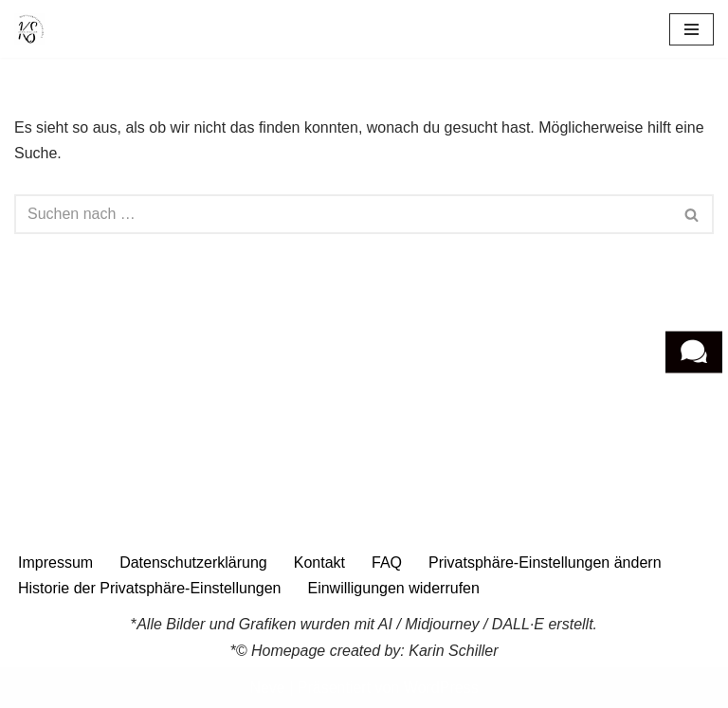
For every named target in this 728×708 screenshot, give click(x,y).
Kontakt (319, 563)
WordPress (441, 688)
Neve (267, 688)
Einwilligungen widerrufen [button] (393, 588)
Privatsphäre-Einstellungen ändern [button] (545, 563)
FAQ (387, 563)
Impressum (55, 563)
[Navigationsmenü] (692, 29)
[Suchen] (343, 214)
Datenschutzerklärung (193, 563)
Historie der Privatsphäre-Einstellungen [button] (149, 588)
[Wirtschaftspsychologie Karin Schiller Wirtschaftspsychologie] (29, 29)
